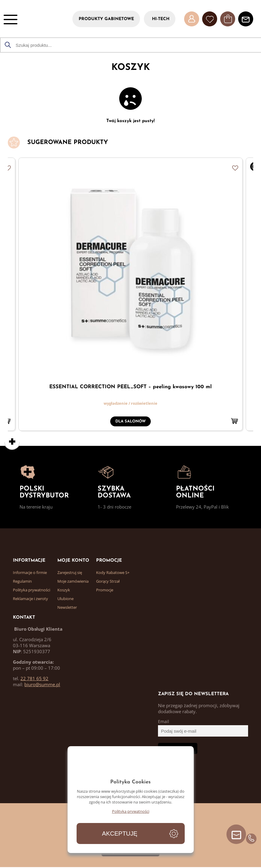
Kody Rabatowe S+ (113, 572)
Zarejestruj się (70, 572)
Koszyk (64, 590)
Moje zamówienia (73, 581)
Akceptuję (120, 833)
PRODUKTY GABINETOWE (106, 19)
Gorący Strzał (108, 581)
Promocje (105, 590)
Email (164, 722)
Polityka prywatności (32, 590)
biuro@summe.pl (42, 684)
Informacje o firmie (30, 572)
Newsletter (67, 607)
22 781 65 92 (34, 678)
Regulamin (22, 581)
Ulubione (65, 599)
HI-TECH (161, 19)
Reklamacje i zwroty (30, 599)
